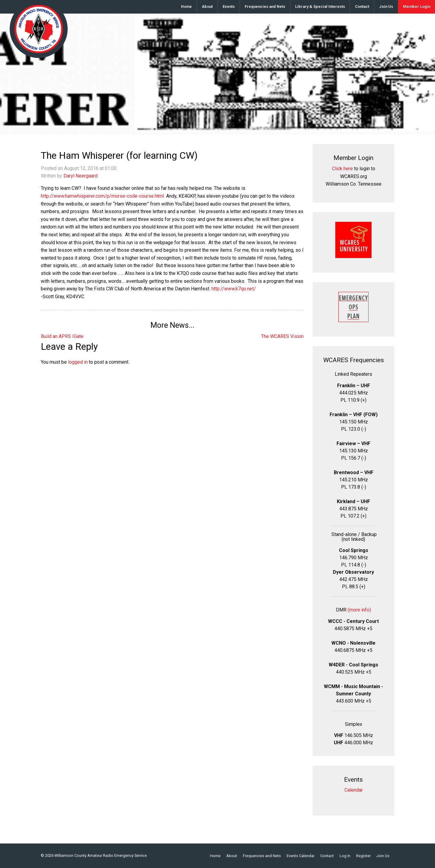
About (207, 6)
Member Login (417, 6)
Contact (362, 6)
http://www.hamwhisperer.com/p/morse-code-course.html (102, 196)
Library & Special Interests (320, 6)
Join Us (386, 6)
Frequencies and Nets (265, 6)
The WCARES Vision (282, 336)
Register (363, 856)
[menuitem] (187, 7)
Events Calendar (301, 856)
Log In (345, 856)
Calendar (354, 790)
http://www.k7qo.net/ (234, 289)
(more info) (359, 610)
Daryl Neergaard (81, 176)
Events (229, 6)
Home (186, 6)
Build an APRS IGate (62, 336)
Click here (342, 169)
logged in (78, 362)
